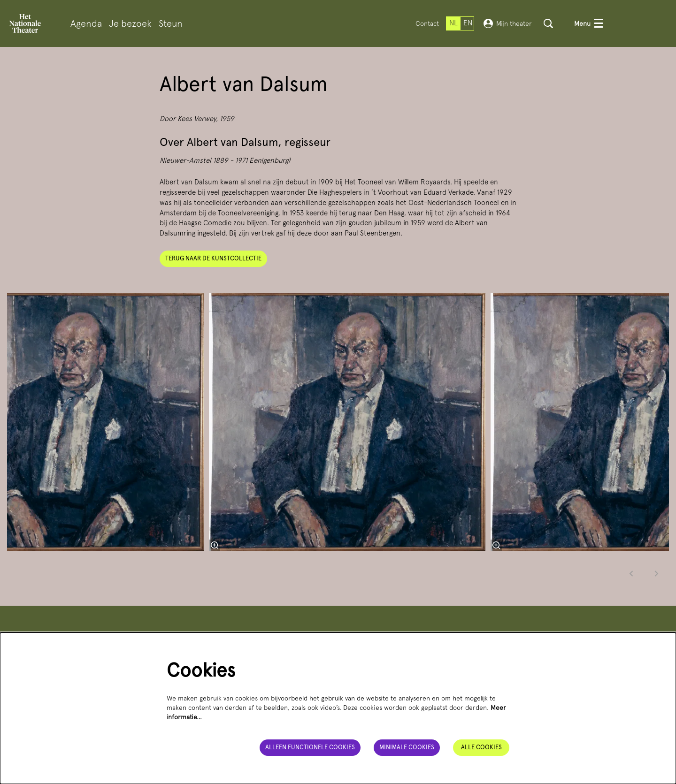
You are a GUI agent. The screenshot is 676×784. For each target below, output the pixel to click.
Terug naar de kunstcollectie (213, 258)
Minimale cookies (407, 747)
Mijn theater (508, 23)
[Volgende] (657, 574)
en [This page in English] (468, 23)
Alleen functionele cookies (310, 747)
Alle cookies (481, 747)
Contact (427, 23)
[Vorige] (631, 574)
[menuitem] (86, 24)
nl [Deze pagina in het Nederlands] (453, 23)
